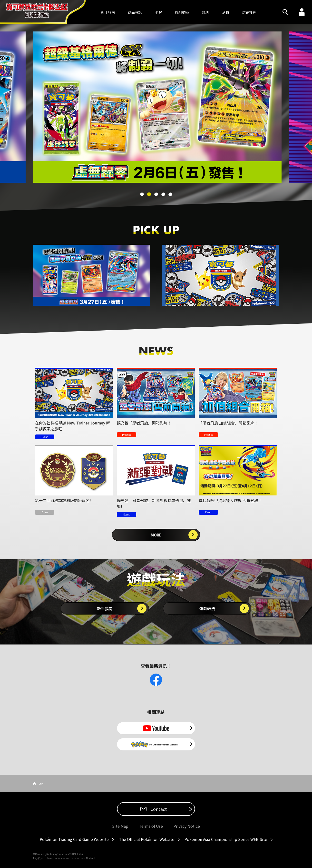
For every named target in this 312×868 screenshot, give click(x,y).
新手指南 (105, 608)
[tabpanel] (156, 107)
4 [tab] (163, 194)
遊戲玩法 (207, 608)
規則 (205, 12)
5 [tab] (170, 194)
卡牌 (158, 12)
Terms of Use (151, 826)
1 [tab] (142, 194)
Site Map (120, 826)
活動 (225, 12)
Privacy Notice (187, 826)
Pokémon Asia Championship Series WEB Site (226, 839)
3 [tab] (156, 194)
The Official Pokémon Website (147, 839)
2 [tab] (149, 194)
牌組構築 (182, 12)
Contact (158, 809)
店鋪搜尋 (249, 12)
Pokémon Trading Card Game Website (74, 839)
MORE (156, 535)
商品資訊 (135, 12)
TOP (40, 783)
